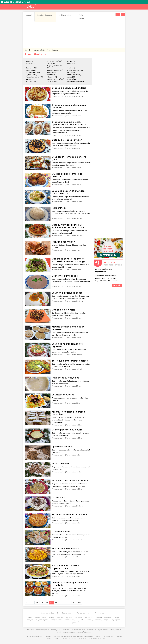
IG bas (89, 619)
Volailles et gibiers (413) (76, 82)
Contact (48, 636)
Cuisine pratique (65, 17)
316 (47, 603)
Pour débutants (52, 50)
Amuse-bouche (41, 617)
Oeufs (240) (51, 75)
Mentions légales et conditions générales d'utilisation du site (73, 636)
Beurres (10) (71, 61)
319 (61, 603)
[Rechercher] (118, 15)
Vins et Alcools (105, 621)
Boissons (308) (31, 64)
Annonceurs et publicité (35, 636)
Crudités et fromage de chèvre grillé (69, 158)
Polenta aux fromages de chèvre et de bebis (70, 584)
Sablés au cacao (61, 464)
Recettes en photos (39, 50)
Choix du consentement (97, 638)
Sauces (63, 621)
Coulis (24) (71, 68)
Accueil (29, 15)
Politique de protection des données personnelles (70, 638)
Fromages (81, 619)
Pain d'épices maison (64, 242)
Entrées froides (70, 619)
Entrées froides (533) (33, 72)
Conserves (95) (31, 68)
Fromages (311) (52, 72)
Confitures (79, 617)
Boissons (60, 617)
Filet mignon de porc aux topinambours (66, 567)
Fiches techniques (84, 613)
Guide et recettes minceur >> (18, 2)
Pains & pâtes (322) (74, 75)
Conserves (89, 617)
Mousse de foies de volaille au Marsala (68, 328)
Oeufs (106, 619)
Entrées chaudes (56, 619)
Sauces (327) (31, 79)
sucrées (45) (72, 79)
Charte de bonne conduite (104, 636)
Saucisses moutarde (63, 395)
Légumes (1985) (31, 75)
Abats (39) (30, 61)
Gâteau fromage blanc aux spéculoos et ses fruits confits (68, 226)
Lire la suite (117, 285)
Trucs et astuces (102, 613)
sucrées (86, 621)
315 (42, 603)
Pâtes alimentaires (35, 621)
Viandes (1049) (31, 82)
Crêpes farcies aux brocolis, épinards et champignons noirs (69, 123)
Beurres (51, 617)
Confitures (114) (73, 64)
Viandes (95, 621)
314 (37, 603)
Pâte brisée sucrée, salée (66, 378)
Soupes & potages (75, 621)
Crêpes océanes (61, 532)
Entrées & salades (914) (55, 70)
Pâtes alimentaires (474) (35, 77)
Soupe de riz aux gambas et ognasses (67, 345)
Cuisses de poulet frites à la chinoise (67, 175)
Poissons (47, 621)
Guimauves (58, 498)
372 (74, 603)
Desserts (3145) (31, 70)
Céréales (69, 617)
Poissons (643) (52, 77)
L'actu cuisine (81, 17)
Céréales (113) (51, 64)
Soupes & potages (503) (55, 79)
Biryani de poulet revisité (65, 549)
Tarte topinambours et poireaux (70, 515)
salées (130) (71, 77)
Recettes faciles (47, 613)
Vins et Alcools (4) (53, 82)
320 (66, 603)
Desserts (30, 619)
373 (79, 603)
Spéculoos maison (62, 447)
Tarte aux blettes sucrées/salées (70, 361)
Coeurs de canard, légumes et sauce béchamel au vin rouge (69, 260)
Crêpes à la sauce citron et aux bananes (69, 106)
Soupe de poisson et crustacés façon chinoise (69, 192)
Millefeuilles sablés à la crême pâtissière (68, 413)
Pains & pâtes (115, 619)
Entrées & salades (42, 619)
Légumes (98, 619)
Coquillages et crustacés (103, 617)
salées (55, 621)
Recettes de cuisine (45, 17)
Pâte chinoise (59, 208)
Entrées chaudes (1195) (75, 70)
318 (56, 603)
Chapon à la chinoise (64, 310)
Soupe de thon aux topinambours (71, 481)
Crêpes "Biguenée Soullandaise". (70, 88)
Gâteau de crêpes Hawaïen (67, 140)
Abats (30, 617)
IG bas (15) (71, 72)
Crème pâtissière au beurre (67, 430)
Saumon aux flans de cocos (67, 293)
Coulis (117, 617)
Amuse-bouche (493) (54, 61)
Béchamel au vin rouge (65, 276)
